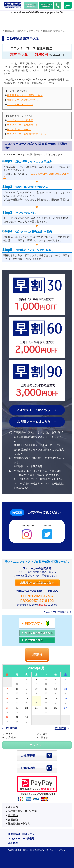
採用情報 (37, 655)
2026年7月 (60, 728)
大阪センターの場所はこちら (22, 100)
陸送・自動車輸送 (33, 850)
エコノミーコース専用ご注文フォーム (27, 134)
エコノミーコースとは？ (20, 105)
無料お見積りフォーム (19, 130)
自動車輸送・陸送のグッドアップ (13, 5)
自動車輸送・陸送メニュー (22, 834)
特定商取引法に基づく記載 (22, 811)
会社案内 (13, 807)
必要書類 (13, 820)
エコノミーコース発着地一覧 (22, 125)
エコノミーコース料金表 (20, 120)
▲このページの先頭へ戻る (57, 612)
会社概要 (13, 843)
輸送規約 (13, 815)
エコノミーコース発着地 (21, 839)
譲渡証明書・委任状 (19, 824)
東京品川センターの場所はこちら (25, 95)
